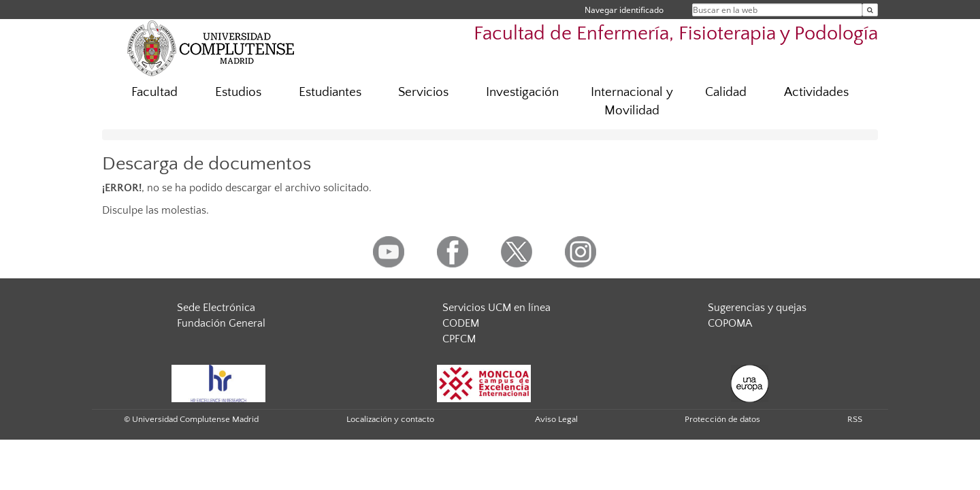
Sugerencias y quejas (757, 308)
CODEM (461, 323)
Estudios (238, 92)
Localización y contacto (390, 419)
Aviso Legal (556, 419)
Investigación (522, 92)
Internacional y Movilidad (632, 101)
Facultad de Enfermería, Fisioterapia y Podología (676, 34)
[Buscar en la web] (870, 10)
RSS (855, 419)
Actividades (816, 92)
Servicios (423, 92)
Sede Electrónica (216, 308)
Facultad (154, 92)
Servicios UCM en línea (496, 308)
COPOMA (730, 323)
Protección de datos (722, 419)
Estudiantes (330, 92)
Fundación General (221, 323)
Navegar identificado (624, 10)
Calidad (726, 92)
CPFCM (459, 339)
